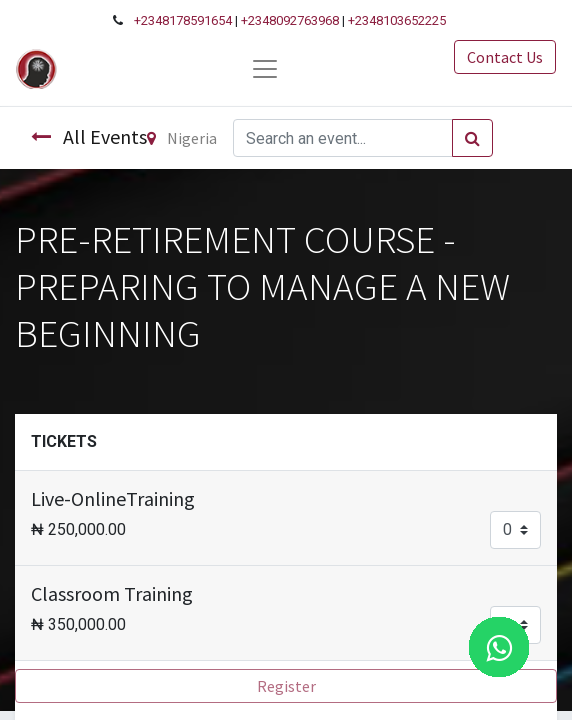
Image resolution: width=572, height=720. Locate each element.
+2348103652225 (397, 20)
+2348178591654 (183, 20)
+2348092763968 (290, 20)
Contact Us (505, 57)
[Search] (472, 138)
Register (286, 686)
